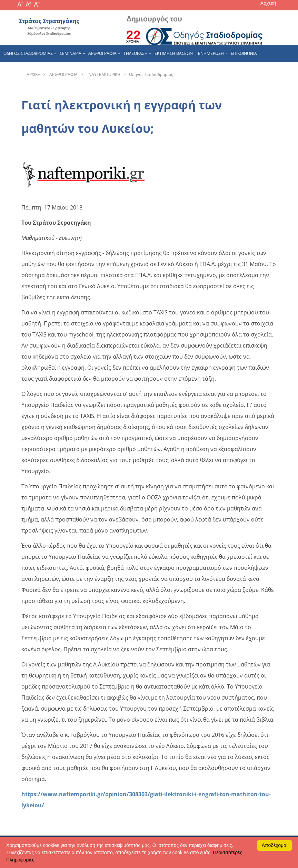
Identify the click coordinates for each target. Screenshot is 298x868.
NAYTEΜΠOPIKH (103, 74)
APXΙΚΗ (34, 74)
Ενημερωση (211, 53)
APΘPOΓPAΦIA (62, 74)
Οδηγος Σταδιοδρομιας (28, 53)
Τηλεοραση (136, 53)
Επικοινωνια (244, 53)
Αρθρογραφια (102, 53)
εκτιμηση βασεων (174, 53)
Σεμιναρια (71, 53)
